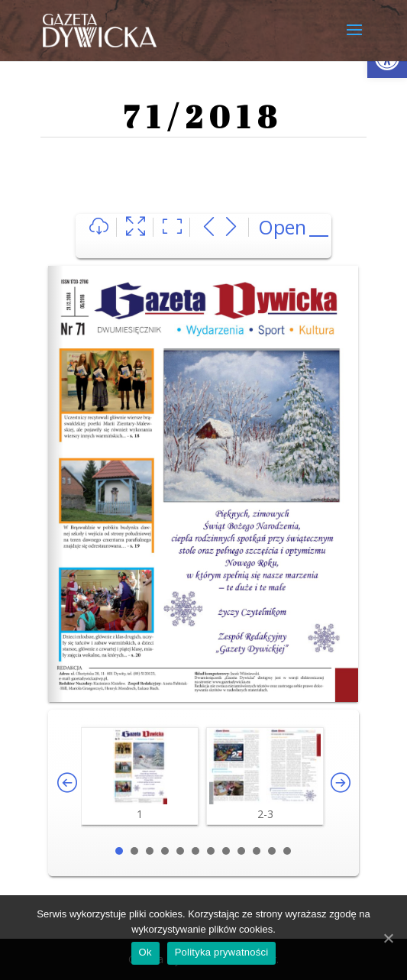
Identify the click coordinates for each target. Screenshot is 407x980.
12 (287, 851)
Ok (145, 952)
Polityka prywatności (222, 952)
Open (282, 227)
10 (257, 851)
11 (272, 851)
